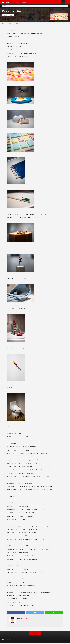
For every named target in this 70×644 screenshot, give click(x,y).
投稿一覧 (28, 619)
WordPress (27, 641)
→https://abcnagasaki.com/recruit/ (26, 587)
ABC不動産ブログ (14, 639)
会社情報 (11, 17)
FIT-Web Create (14, 641)
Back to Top (35, 634)
